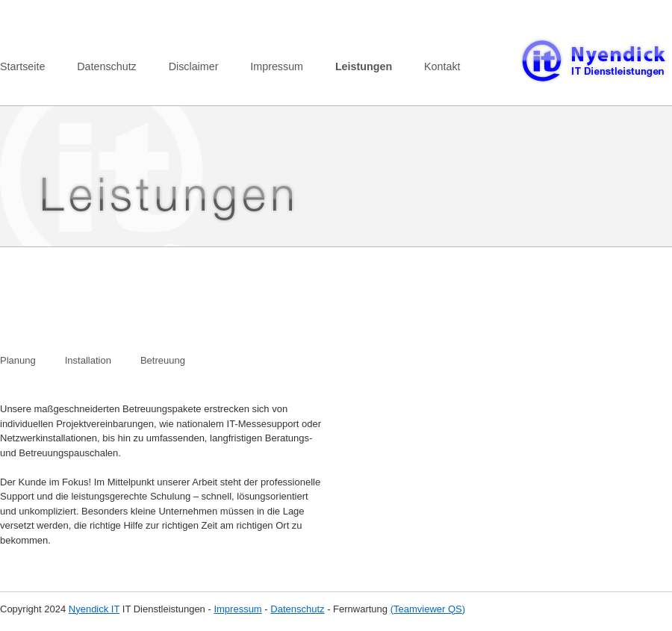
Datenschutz (106, 66)
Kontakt (442, 66)
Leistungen (364, 66)
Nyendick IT (94, 609)
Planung (18, 360)
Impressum (277, 66)
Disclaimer (194, 66)
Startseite (22, 66)
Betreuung (163, 360)
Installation (88, 360)
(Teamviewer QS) (428, 609)
